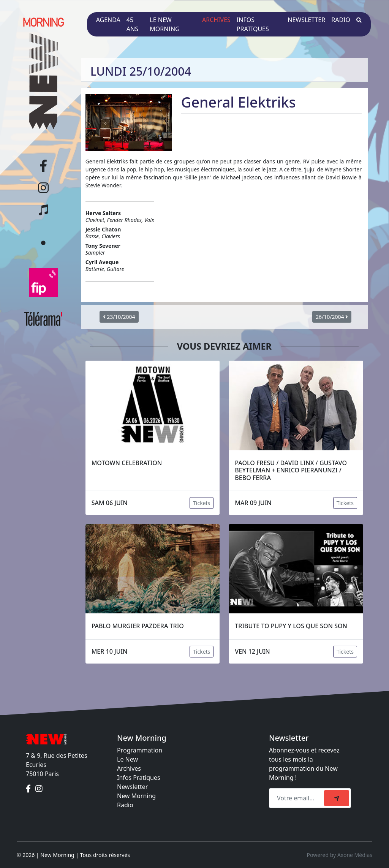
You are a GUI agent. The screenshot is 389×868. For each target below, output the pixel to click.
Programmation (140, 750)
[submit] (337, 798)
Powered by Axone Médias (340, 855)
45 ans (132, 24)
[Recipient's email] (298, 798)
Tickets (202, 503)
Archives (216, 20)
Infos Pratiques (139, 778)
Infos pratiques (253, 24)
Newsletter (306, 20)
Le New (127, 759)
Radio (341, 20)
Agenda (108, 20)
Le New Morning (164, 24)
